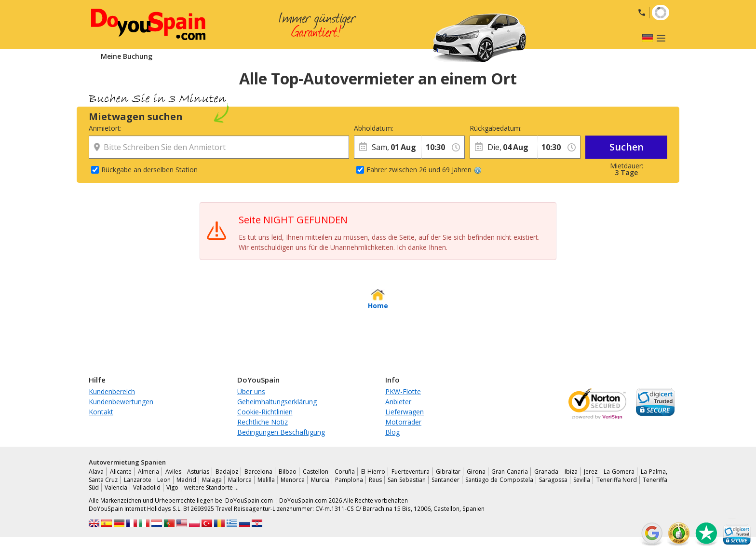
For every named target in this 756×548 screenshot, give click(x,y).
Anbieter (398, 402)
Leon (164, 480)
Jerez (591, 472)
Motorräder (403, 422)
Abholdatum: (374, 128)
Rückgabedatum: (496, 128)
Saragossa (553, 480)
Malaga (212, 480)
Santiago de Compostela (499, 480)
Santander (445, 480)
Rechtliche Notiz (263, 422)
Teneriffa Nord (617, 480)
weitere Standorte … (211, 487)
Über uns (251, 391)
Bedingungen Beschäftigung (281, 432)
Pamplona (349, 480)
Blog (392, 432)
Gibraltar (448, 472)
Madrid (186, 480)
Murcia (320, 480)
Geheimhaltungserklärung (277, 402)
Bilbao (288, 472)
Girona (476, 472)
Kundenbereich (112, 391)
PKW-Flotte (403, 391)
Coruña (345, 472)
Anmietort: (105, 128)
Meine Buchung (127, 56)
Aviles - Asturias (187, 472)
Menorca (293, 480)
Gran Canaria (510, 472)
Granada (546, 472)
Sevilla (582, 480)
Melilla (266, 480)
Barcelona (258, 472)
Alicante (121, 472)
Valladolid (147, 487)
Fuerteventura (411, 472)
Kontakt (101, 412)
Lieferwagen (405, 412)
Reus (375, 480)
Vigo (172, 487)
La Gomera (619, 472)
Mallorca (240, 480)
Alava (96, 472)
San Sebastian (406, 480)
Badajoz (227, 472)
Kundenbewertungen (121, 402)
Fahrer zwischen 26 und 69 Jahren (424, 170)
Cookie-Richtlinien (265, 412)
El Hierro (373, 472)
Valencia (116, 487)
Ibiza (571, 472)
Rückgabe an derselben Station (149, 170)
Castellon (316, 472)
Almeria (148, 472)
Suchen (627, 147)
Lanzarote (138, 480)
